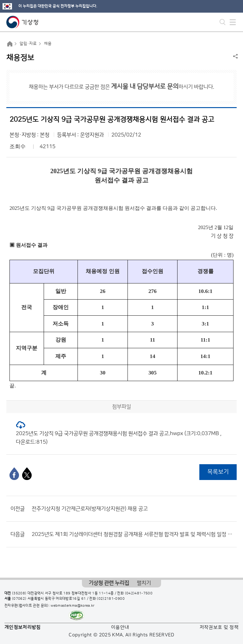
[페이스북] (14, 474)
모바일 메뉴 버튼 (233, 22)
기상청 (22, 22)
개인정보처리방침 (23, 627)
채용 (48, 44)
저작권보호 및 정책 (219, 627)
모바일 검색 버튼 (223, 22)
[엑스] (27, 474)
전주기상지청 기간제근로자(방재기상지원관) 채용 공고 (90, 509)
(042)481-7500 (139, 593)
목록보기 (218, 472)
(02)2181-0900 (111, 599)
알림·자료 (28, 44)
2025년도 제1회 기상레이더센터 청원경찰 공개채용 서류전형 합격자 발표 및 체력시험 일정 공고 (133, 534)
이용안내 (120, 627)
